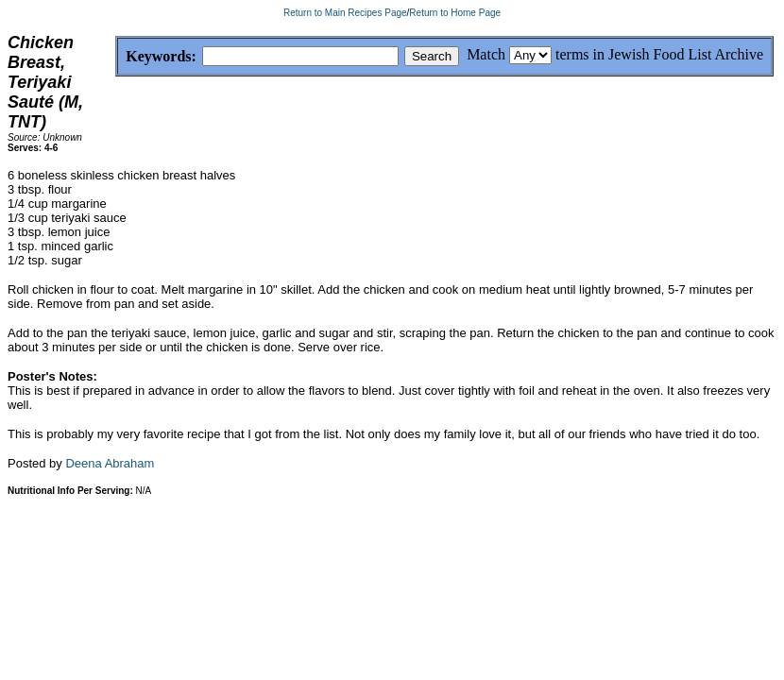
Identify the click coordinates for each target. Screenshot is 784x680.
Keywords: (116, 57)
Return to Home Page (455, 13)
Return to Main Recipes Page (345, 13)
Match (486, 54)
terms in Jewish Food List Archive (659, 54)
